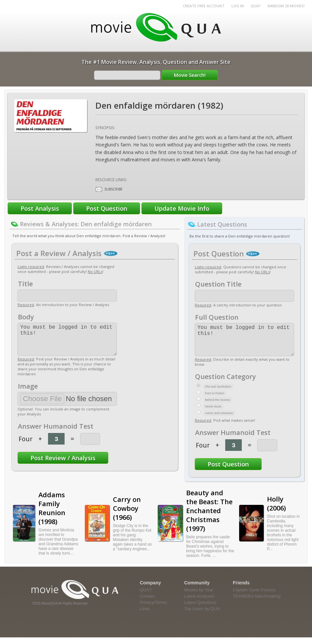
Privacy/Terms (153, 609)
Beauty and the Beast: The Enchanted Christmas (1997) (209, 517)
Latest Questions (200, 609)
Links (145, 615)
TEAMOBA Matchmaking (257, 603)
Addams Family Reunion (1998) (52, 515)
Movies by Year (199, 596)
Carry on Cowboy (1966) (127, 515)
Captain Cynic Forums (254, 596)
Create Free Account (204, 6)
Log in (238, 6)
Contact (147, 603)
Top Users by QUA (202, 615)
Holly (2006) (276, 510)
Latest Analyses (199, 603)
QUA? (256, 6)
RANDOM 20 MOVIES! (286, 6)
